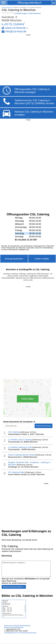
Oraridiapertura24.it (11, 633)
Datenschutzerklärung (22, 626)
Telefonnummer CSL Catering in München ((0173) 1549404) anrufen (34, 102)
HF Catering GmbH (16, 472)
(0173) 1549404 (14, 24)
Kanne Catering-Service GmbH (22, 455)
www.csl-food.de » (17, 28)
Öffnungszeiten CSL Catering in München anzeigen (32, 91)
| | (21, 13)
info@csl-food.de (16, 31)
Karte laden (28, 399)
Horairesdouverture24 (28, 633)
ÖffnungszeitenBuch (29, 3)
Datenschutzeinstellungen (14, 627)
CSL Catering (14, 432)
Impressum (8, 626)
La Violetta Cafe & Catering (20, 440)
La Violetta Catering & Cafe (20, 447)
